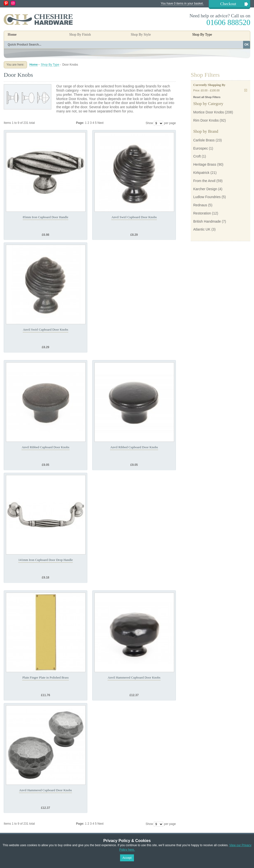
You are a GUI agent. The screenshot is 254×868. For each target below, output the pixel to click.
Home (12, 35)
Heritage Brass (205, 164)
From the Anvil (204, 181)
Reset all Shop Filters (207, 97)
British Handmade (207, 221)
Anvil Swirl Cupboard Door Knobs (134, 217)
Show (149, 123)
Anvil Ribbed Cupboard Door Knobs (45, 447)
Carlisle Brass (204, 140)
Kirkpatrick (201, 173)
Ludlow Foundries (207, 197)
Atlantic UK (202, 229)
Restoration (202, 213)
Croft (197, 156)
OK (247, 45)
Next (101, 123)
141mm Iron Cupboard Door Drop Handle (46, 560)
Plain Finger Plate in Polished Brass (46, 677)
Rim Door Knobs (206, 120)
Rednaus (200, 205)
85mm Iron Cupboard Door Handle (46, 217)
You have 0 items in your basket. (182, 3)
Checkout (228, 4)
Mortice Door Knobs (209, 112)
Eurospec (201, 148)
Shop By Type (50, 65)
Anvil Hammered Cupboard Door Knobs (134, 677)
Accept (127, 858)
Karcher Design (205, 189)
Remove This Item (246, 90)
